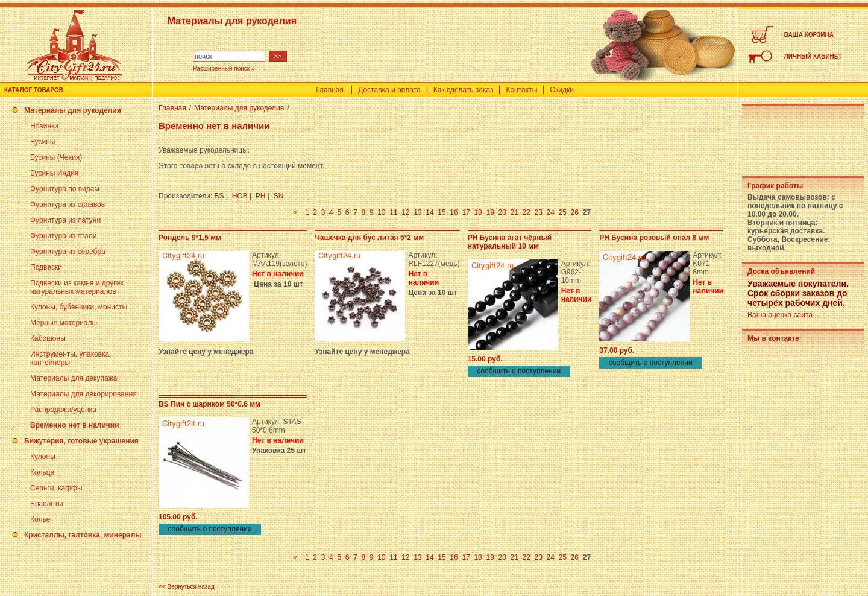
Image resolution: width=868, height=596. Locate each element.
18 (478, 212)
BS (219, 196)
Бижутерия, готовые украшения (81, 441)
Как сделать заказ (464, 90)
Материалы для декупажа (74, 378)
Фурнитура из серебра (68, 252)
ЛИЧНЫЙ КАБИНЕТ (813, 56)
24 (551, 212)
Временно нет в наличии (75, 425)
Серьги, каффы (56, 488)
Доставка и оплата (389, 90)
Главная (330, 90)
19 (490, 212)
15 (442, 212)
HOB (240, 196)
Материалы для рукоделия (73, 110)
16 (454, 212)
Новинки (44, 126)
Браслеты (47, 504)
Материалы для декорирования (83, 394)
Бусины (42, 142)
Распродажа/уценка (63, 410)
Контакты (521, 90)
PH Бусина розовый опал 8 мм (654, 238)
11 (393, 212)
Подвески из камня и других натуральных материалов (77, 287)
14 (429, 212)
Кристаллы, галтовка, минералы (83, 535)
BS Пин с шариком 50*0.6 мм (209, 404)
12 (405, 212)
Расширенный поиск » (224, 68)
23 (539, 212)
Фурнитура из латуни (65, 220)
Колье (40, 519)
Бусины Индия (54, 173)
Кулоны (43, 457)
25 (563, 212)
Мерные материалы (64, 323)
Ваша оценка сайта (780, 315)
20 (502, 212)
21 (514, 212)
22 (527, 212)
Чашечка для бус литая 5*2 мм (369, 238)
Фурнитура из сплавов (68, 204)
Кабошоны (48, 338)
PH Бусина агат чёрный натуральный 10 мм (510, 242)
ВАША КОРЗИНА (809, 35)
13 (417, 212)
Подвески (46, 267)
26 (575, 212)
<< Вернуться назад (187, 587)
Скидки (562, 90)
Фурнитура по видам (65, 189)
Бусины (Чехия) (56, 157)
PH (261, 196)
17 (466, 212)
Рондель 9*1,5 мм (190, 238)
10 (381, 212)
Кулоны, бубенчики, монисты (79, 307)
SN (279, 196)
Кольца (42, 472)
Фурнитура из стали (63, 236)
